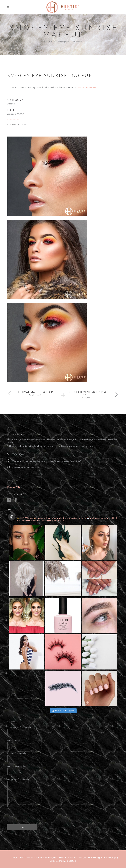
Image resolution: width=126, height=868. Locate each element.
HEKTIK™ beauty (51, 42)
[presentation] (29, 815)
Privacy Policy (14, 487)
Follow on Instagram (63, 711)
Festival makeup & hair (35, 392)
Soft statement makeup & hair (86, 393)
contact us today (86, 87)
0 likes (11, 125)
